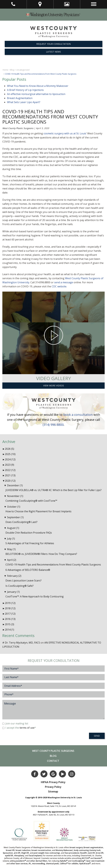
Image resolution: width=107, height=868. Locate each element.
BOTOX (86, 858)
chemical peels (52, 864)
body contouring (81, 850)
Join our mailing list (15, 723)
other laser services (19, 864)
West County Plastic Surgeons (18, 128)
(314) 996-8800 (53, 425)
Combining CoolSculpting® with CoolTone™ (31, 501)
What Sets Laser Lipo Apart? (24, 102)
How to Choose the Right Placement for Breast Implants (38, 511)
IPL (30, 864)
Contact (53, 761)
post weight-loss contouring (47, 853)
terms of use (27, 728)
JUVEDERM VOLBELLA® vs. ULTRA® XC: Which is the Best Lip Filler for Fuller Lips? (53, 490)
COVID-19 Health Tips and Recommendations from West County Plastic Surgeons (50, 117)
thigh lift (25, 853)
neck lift (91, 853)
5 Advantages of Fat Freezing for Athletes (30, 543)
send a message (64, 282)
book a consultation (78, 415)
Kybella (64, 861)
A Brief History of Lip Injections (25, 90)
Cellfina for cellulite (69, 864)
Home (5, 70)
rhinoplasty (19, 856)
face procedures (72, 853)
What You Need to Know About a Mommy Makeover (38, 86)
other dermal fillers (39, 861)
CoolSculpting (79, 861)
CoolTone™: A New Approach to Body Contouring (35, 596)
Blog (12, 70)
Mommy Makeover (64, 850)
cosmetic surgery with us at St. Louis (65, 133)
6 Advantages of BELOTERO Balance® (28, 570)
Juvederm (21, 861)
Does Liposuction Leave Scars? (23, 580)
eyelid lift (9, 856)
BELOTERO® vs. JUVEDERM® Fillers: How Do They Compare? (41, 554)
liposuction (8, 853)
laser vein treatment (95, 861)
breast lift (10, 850)
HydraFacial (85, 864)
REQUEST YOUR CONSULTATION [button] (53, 44)
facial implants (35, 856)
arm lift (17, 853)
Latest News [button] (53, 52)
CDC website (59, 286)
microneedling (39, 864)
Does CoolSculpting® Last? (21, 522)
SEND (97, 736)
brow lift (100, 853)
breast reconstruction (41, 850)
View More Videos (54, 386)
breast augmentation (94, 847)
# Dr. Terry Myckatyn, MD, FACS (21, 643)
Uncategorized (23, 70)
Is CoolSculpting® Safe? (20, 586)
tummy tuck (95, 850)
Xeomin (98, 858)
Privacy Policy (53, 787)
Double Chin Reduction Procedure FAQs (29, 533)
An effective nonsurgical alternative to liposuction (36, 94)
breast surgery (76, 847)
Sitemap (53, 792)
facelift (84, 853)
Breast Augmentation (20, 98)
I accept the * (19, 728)
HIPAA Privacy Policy (53, 782)
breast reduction (23, 850)
